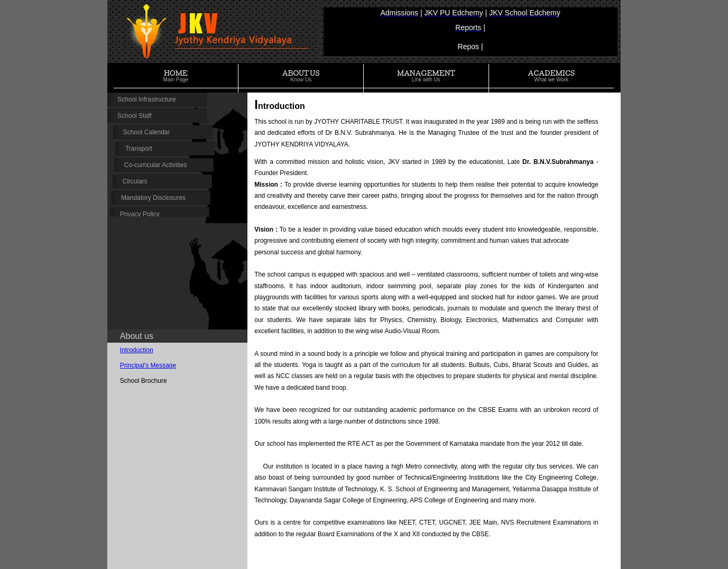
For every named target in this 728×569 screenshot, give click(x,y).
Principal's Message (148, 365)
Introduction (137, 350)
